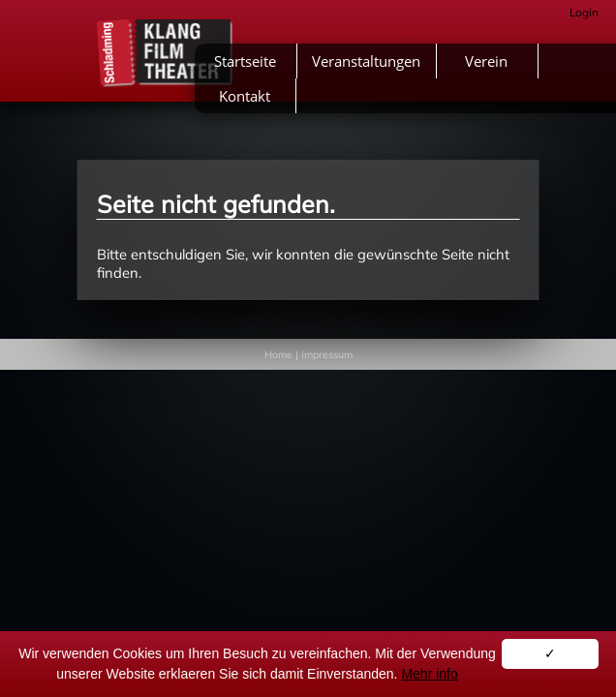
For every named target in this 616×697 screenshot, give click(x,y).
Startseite (245, 61)
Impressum (327, 354)
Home (278, 354)
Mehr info (429, 674)
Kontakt (245, 96)
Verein (486, 61)
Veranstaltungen (366, 61)
